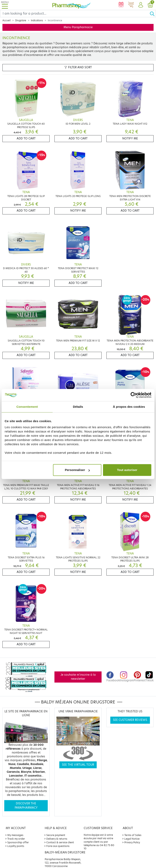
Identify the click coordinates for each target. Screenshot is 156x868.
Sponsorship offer (18, 842)
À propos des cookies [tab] (129, 407)
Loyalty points (16, 846)
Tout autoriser (127, 470)
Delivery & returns (57, 839)
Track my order (16, 839)
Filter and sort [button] (78, 67)
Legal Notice (132, 839)
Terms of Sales (133, 835)
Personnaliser (77, 470)
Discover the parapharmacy (26, 805)
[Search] (75, 14)
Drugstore (21, 20)
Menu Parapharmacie (78, 27)
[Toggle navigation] (5, 5)
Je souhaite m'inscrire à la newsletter (78, 677)
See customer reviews (130, 720)
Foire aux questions (58, 846)
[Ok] (153, 14)
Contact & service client (60, 842)
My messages (15, 835)
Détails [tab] (78, 407)
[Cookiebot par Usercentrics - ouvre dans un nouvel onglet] (134, 395)
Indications (37, 20)
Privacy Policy (132, 842)
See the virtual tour (78, 765)
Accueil (6, 20)
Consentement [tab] (27, 407)
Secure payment (56, 835)
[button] (141, 5)
